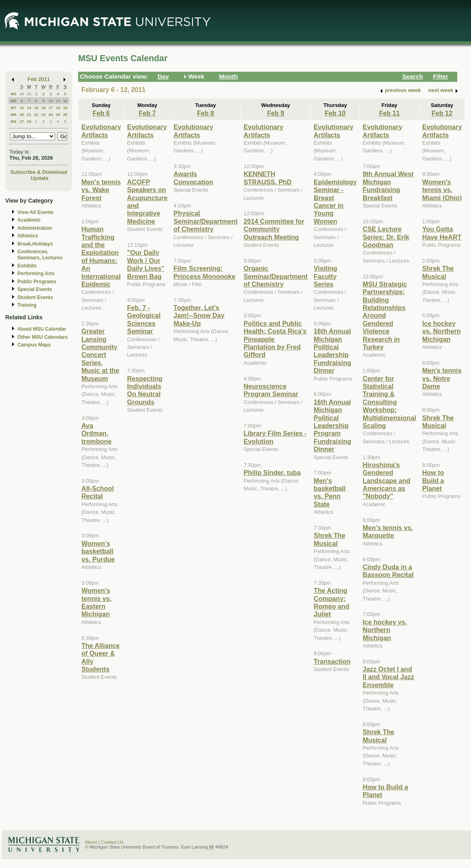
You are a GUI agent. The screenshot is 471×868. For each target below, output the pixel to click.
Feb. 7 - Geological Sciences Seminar (144, 319)
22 (36, 114)
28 (29, 121)
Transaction (332, 661)
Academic (29, 220)
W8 (14, 114)
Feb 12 (442, 113)
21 (29, 114)
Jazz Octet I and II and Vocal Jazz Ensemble (389, 677)
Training (27, 305)
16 (44, 108)
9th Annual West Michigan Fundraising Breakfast (388, 186)
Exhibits (27, 266)
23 (44, 114)
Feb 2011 (39, 79)
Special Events (35, 289)
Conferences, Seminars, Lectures (40, 255)
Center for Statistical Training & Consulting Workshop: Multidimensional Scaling (390, 402)
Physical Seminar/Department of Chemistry (206, 221)
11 (58, 101)
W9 (14, 121)
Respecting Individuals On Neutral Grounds (145, 390)
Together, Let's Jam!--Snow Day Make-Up (199, 315)
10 (51, 101)
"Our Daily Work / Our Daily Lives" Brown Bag (146, 264)
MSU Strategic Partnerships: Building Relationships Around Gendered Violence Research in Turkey (385, 315)
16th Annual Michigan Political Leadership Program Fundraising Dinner (332, 425)
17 (51, 108)
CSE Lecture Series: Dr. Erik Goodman (386, 237)
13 (22, 108)
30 (22, 94)
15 (36, 108)
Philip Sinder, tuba (272, 472)
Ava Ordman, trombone (97, 433)
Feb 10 (335, 113)
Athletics (28, 236)
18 (58, 108)
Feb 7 (147, 113)
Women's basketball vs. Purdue (98, 551)
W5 (14, 94)
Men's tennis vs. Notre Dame (442, 378)
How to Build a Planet (433, 480)
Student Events (35, 297)
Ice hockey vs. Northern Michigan (385, 630)
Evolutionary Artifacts (101, 131)
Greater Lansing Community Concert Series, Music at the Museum (100, 355)
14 (29, 108)
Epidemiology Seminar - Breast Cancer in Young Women (335, 202)
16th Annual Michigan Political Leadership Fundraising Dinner (332, 351)
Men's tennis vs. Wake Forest (101, 190)
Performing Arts (36, 274)
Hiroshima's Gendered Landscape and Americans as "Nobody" (387, 481)
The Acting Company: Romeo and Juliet (332, 602)
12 (65, 101)
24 (51, 114)
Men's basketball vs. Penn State (330, 492)
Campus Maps (34, 345)
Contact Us (112, 842)
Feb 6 (101, 113)
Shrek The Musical (330, 539)
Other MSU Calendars (43, 337)
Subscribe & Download (39, 172)
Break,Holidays (35, 244)
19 (65, 108)
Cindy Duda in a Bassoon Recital (388, 571)
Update (40, 178)
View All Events (35, 212)
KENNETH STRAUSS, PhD (268, 178)
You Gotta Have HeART (442, 233)
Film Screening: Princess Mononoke (205, 272)
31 (29, 94)
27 (22, 121)
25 (58, 114)
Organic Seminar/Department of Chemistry (276, 276)
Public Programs (37, 282)
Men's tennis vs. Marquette (388, 531)
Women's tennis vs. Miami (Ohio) (442, 190)
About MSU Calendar (42, 329)
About (91, 842)
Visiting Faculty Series (326, 276)
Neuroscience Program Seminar (271, 390)
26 (65, 114)
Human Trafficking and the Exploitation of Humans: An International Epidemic (101, 257)
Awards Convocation (194, 178)
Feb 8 (205, 113)
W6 (14, 101)
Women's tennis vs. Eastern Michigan (97, 602)
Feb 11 (389, 113)
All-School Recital (98, 492)
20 (22, 114)
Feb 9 (275, 113)
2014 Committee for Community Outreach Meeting (274, 229)
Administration (35, 228)
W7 (14, 108)
